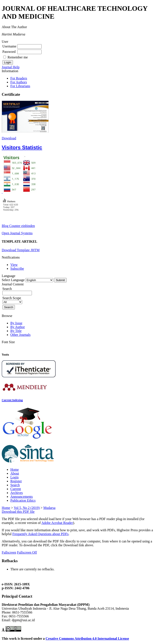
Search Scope (12, 300)
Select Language (13, 280)
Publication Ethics (23, 500)
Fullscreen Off (27, 552)
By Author (18, 327)
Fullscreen (9, 552)
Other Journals (20, 335)
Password (9, 52)
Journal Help (11, 67)
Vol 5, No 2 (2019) (27, 508)
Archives (17, 493)
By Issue (16, 323)
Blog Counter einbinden (18, 226)
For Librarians (20, 86)
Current (16, 489)
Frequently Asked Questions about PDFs (40, 534)
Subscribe (17, 269)
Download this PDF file (18, 512)
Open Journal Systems (17, 233)
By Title (16, 331)
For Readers (19, 78)
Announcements (22, 497)
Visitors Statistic (22, 147)
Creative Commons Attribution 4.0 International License (87, 639)
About (15, 473)
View (14, 265)
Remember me (18, 57)
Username (9, 46)
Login (14, 477)
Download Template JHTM (21, 250)
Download (9, 138)
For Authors (19, 82)
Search (15, 485)
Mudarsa (49, 508)
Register (16, 481)
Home (15, 470)
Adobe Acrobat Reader (57, 523)
